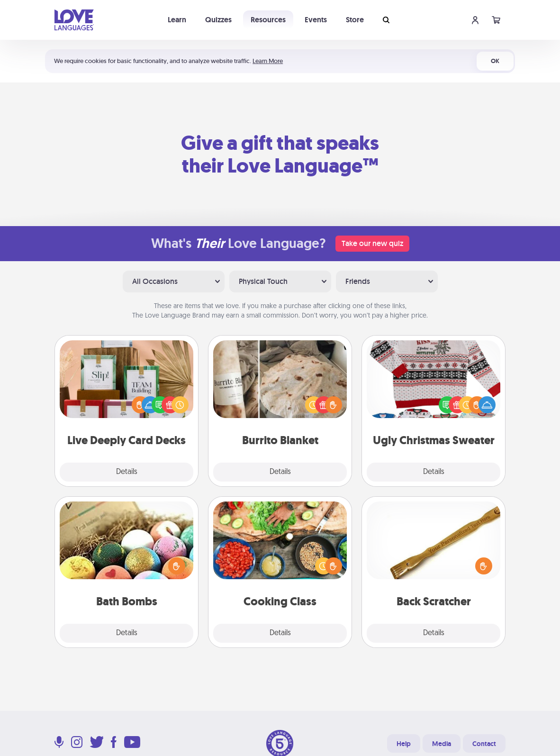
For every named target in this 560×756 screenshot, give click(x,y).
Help (404, 744)
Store (355, 20)
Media (442, 744)
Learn (177, 20)
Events (316, 20)
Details (127, 472)
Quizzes (218, 20)
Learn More (268, 61)
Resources (268, 20)
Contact (484, 744)
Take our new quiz (372, 243)
